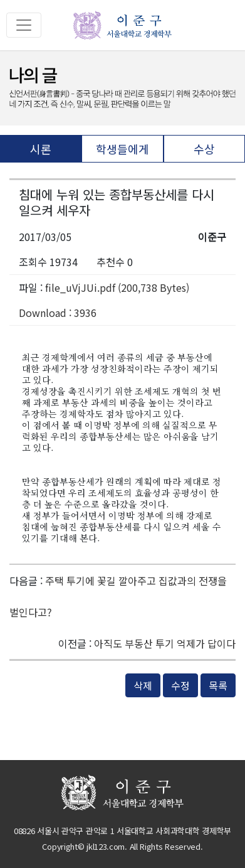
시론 (41, 149)
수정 (180, 685)
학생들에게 (122, 149)
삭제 (143, 685)
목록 (218, 685)
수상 (204, 149)
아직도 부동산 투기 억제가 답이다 (165, 643)
